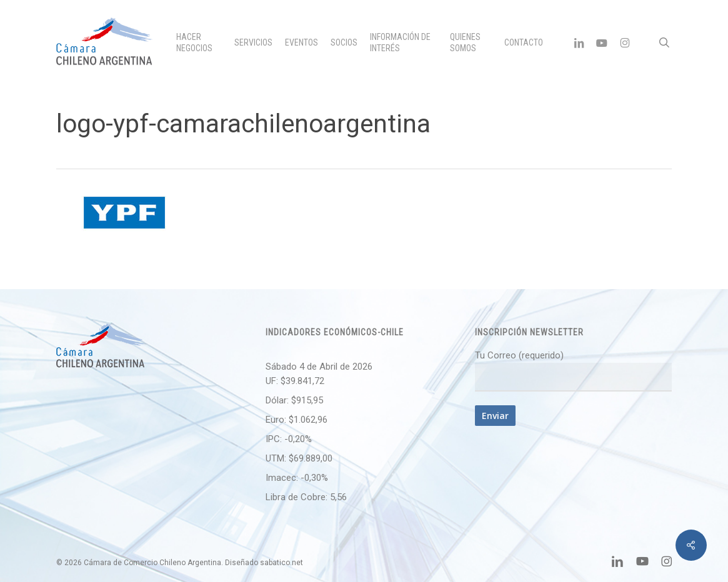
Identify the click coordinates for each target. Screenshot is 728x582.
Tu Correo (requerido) (573, 371)
